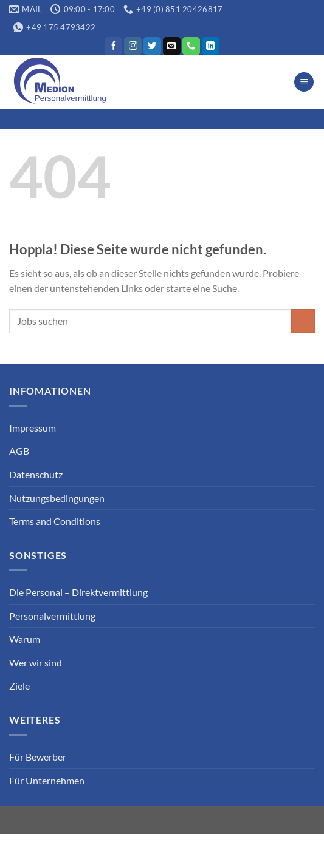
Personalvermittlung (52, 616)
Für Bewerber (38, 757)
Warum (25, 639)
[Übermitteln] (303, 321)
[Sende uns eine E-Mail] (172, 46)
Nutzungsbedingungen (57, 498)
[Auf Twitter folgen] (152, 46)
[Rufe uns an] (191, 46)
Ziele (19, 686)
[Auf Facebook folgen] (113, 46)
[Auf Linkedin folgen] (211, 46)
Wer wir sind (36, 663)
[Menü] (304, 82)
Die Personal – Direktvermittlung (78, 592)
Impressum (33, 428)
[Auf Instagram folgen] (133, 46)
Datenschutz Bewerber (148, 842)
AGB (19, 451)
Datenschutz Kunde (247, 842)
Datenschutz (36, 474)
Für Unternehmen (47, 780)
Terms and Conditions (55, 521)
